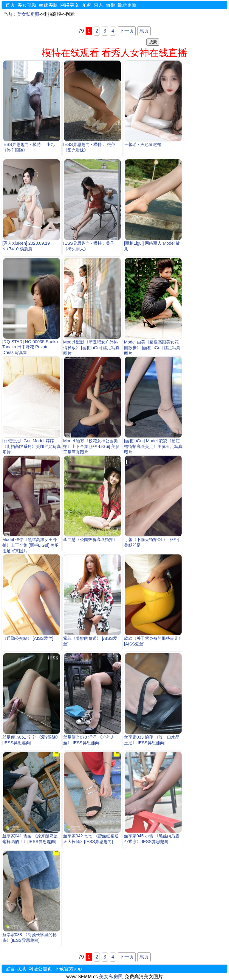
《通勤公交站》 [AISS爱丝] (28, 638)
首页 (10, 5)
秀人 (98, 5)
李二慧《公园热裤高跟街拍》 (90, 540)
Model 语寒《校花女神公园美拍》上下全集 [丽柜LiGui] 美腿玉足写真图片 (92, 446)
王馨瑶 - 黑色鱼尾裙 (143, 144)
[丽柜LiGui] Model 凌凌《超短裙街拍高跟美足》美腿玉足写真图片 (153, 446)
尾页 (144, 31)
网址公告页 (40, 969)
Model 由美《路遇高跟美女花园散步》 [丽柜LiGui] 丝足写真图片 (152, 348)
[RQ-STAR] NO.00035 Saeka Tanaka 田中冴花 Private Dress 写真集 (30, 347)
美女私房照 (28, 14)
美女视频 (27, 5)
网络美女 (70, 5)
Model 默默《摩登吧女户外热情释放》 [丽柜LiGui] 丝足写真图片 (92, 348)
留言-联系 (16, 969)
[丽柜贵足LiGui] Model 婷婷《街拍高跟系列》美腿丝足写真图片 (32, 446)
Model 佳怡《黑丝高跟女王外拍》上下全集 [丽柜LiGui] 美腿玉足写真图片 (31, 545)
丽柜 (110, 5)
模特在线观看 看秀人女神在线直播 (115, 53)
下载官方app (68, 969)
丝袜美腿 (48, 5)
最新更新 (127, 5)
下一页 (127, 31)
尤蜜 (86, 5)
